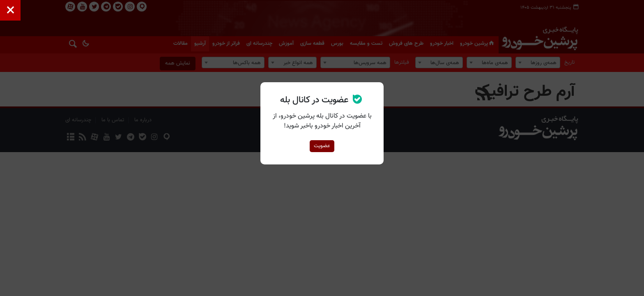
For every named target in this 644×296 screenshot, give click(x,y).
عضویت (322, 146)
